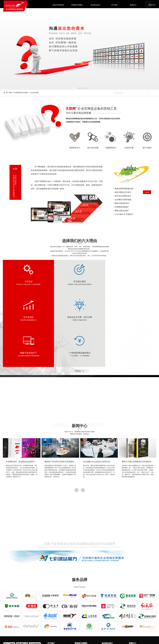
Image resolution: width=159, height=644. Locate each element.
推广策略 (132, 620)
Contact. (22, 635)
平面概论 (132, 612)
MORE (147, 192)
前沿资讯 (132, 615)
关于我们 (114, 5)
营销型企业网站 (80, 612)
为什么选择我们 (52, 612)
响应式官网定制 (58, 5)
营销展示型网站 (77, 5)
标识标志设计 (96, 5)
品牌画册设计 (106, 615)
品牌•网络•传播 (52, 615)
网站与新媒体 (106, 617)
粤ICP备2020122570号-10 (22, 627)
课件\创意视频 (106, 620)
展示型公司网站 (80, 615)
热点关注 (132, 617)
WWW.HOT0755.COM (71, 251)
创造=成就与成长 (53, 617)
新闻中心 (133, 5)
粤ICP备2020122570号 (100, 637)
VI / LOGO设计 (106, 612)
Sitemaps (111, 637)
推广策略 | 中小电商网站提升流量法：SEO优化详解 (22, 93)
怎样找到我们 (52, 620)
